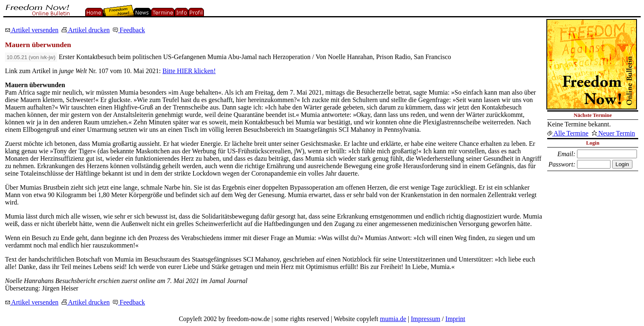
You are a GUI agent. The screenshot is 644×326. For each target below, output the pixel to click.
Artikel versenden (32, 30)
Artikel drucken (86, 30)
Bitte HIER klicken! (189, 71)
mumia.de (393, 319)
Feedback (129, 30)
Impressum (425, 319)
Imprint (455, 319)
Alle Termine (568, 133)
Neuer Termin (614, 133)
